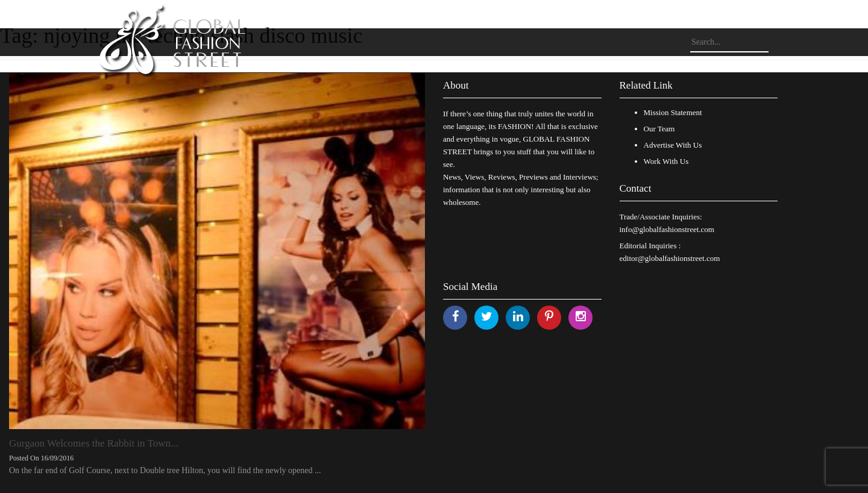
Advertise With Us (673, 145)
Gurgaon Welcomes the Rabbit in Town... (94, 443)
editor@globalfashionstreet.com (670, 258)
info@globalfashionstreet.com (667, 229)
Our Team (659, 129)
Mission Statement (673, 112)
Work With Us (666, 161)
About (456, 85)
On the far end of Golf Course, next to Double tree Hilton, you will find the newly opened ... (165, 470)
